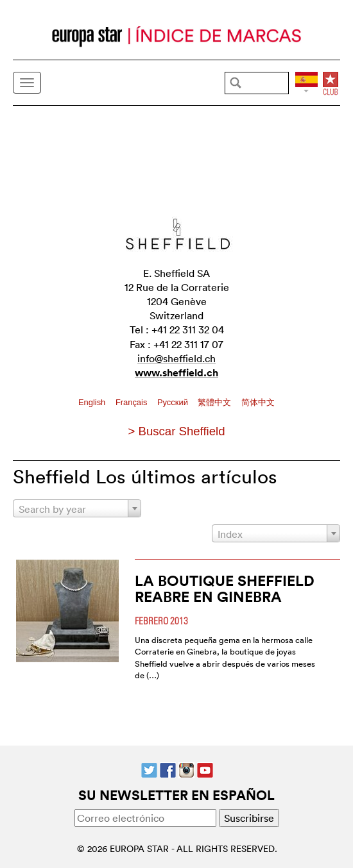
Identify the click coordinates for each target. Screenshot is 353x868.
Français (133, 402)
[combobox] (77, 508)
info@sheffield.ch (176, 358)
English (93, 402)
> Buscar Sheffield (176, 431)
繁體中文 (216, 402)
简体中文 (258, 402)
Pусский (174, 402)
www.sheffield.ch (176, 373)
